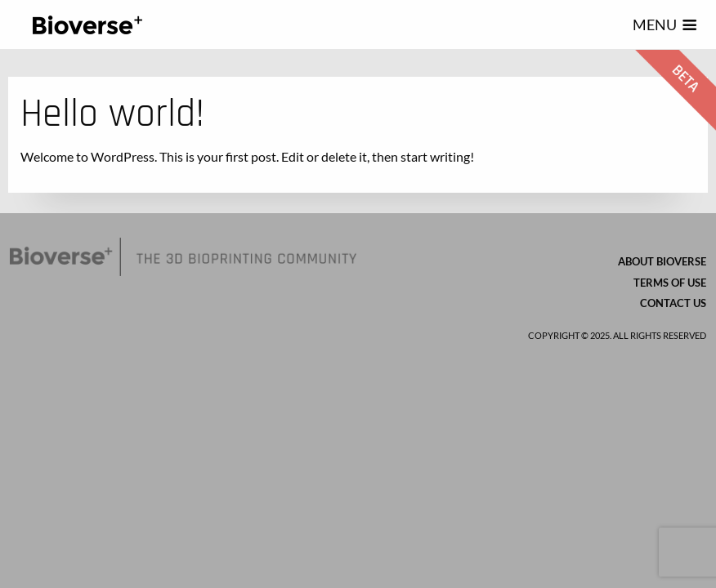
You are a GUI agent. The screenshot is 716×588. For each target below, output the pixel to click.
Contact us (673, 303)
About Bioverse (662, 261)
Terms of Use (670, 283)
